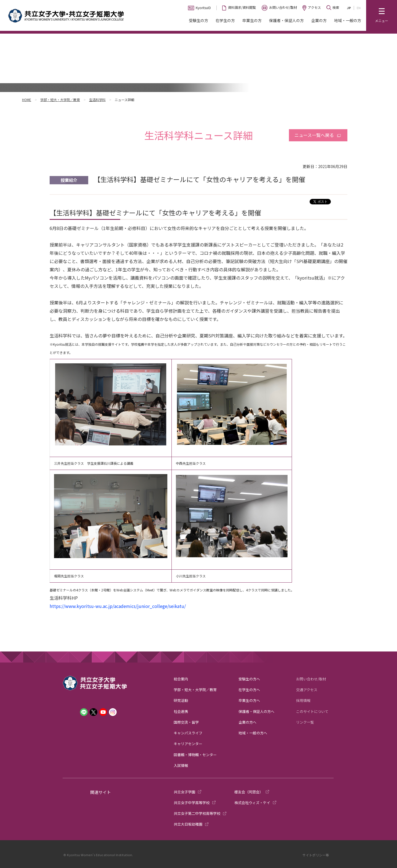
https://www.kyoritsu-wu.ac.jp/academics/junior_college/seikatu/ (118, 606)
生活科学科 (97, 100)
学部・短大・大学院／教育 (60, 100)
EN (359, 8)
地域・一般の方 (348, 20)
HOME (27, 100)
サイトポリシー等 (316, 855)
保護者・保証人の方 (286, 20)
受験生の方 (198, 20)
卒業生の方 (252, 20)
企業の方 (319, 20)
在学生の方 (225, 20)
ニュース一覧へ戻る (314, 135)
